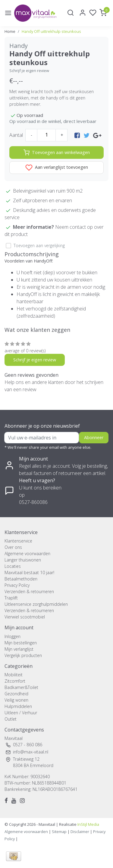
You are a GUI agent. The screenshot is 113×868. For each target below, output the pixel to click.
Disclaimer (80, 832)
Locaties (13, 566)
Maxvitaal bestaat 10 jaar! (29, 572)
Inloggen (13, 636)
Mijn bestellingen (21, 643)
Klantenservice (18, 541)
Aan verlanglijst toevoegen (57, 168)
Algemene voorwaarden (27, 554)
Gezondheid (16, 694)
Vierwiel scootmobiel (25, 617)
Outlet (11, 719)
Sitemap (59, 832)
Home (10, 31)
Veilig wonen (16, 700)
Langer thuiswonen (23, 560)
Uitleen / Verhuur (21, 713)
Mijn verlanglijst (19, 649)
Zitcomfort (15, 681)
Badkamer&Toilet (21, 687)
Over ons (13, 547)
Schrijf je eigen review (29, 71)
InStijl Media (88, 824)
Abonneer (94, 437)
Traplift (11, 598)
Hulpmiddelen (18, 706)
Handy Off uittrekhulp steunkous (51, 31)
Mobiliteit (14, 675)
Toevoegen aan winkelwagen (57, 153)
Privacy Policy (17, 585)
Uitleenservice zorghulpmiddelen (36, 604)
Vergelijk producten (23, 655)
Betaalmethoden (21, 579)
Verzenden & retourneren (29, 591)
